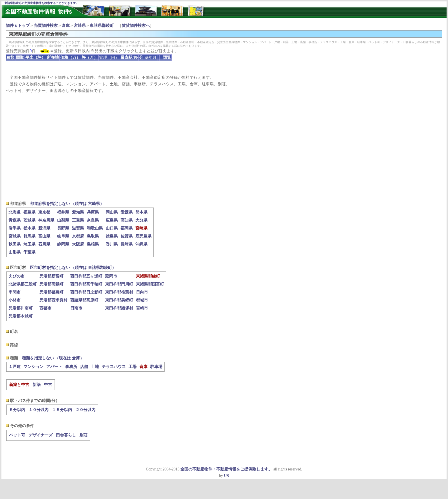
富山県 (44, 236)
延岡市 (111, 276)
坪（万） (90, 58)
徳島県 (112, 236)
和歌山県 (95, 228)
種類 (11, 58)
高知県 (127, 220)
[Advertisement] (224, 147)
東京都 (44, 212)
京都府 (78, 236)
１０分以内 (39, 410)
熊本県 (141, 212)
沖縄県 (141, 244)
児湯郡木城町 (21, 316)
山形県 (15, 252)
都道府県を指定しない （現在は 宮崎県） (67, 204)
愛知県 (78, 212)
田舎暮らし (66, 435)
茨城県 (29, 220)
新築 (37, 385)
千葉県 (29, 252)
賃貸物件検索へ (136, 26)
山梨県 (63, 220)
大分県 (141, 220)
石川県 (44, 244)
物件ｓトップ (18, 26)
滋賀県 (78, 228)
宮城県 (15, 236)
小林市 (15, 300)
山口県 (112, 228)
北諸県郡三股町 (23, 284)
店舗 (84, 367)
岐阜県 (63, 236)
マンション (33, 367)
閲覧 (167, 58)
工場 (133, 367)
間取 (20, 58)
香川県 (112, 244)
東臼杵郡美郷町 (119, 300)
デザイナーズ (41, 435)
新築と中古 (19, 385)
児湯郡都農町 (51, 292)
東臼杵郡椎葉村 (119, 292)
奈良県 (93, 220)
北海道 (15, 212)
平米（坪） (35, 58)
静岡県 (63, 244)
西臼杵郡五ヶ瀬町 (86, 276)
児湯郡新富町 (51, 276)
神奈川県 (46, 220)
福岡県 (127, 228)
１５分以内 (62, 410)
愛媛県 (127, 212)
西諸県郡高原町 (84, 300)
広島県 (112, 220)
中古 (48, 385)
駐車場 (156, 367)
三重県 (78, 220)
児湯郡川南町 (21, 308)
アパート (54, 367)
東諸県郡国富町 (150, 284)
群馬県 (29, 236)
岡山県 (112, 212)
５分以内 (17, 410)
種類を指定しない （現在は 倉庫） (53, 358)
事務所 (71, 367)
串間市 (15, 292)
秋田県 (15, 244)
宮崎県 (80, 26)
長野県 (63, 228)
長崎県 (127, 244)
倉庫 (66, 26)
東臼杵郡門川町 (119, 284)
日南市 (76, 308)
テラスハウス (114, 367)
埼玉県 (29, 244)
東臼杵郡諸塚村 (119, 308)
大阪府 (78, 244)
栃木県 (29, 228)
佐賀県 (127, 236)
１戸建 (15, 367)
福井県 (63, 212)
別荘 (83, 435)
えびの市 (17, 276)
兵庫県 (93, 212)
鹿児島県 (143, 236)
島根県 (93, 244)
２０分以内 (85, 410)
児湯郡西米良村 (53, 300)
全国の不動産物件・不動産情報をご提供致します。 (226, 469)
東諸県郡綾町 (102, 26)
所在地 (53, 58)
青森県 (15, 220)
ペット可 (17, 435)
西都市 (45, 308)
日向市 (142, 292)
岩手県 (15, 228)
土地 (95, 367)
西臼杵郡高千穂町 (86, 284)
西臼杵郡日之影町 (86, 292)
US (226, 476)
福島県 (29, 212)
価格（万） (70, 58)
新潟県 (44, 228)
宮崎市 (142, 308)
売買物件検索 (46, 26)
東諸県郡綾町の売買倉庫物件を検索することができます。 (41, 3)
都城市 (142, 300)
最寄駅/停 (129, 58)
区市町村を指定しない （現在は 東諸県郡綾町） (73, 268)
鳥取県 (93, 236)
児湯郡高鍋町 (51, 284)
